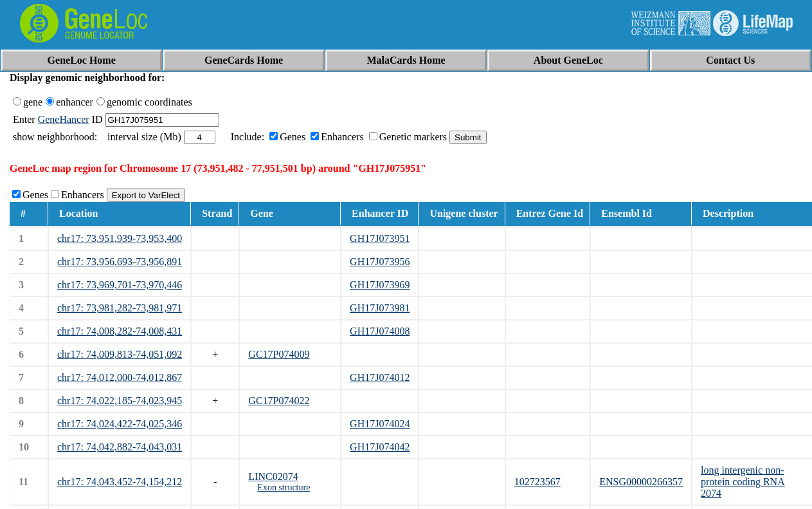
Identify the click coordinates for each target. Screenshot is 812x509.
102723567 (537, 482)
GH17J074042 (380, 447)
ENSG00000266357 (641, 482)
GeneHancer (64, 119)
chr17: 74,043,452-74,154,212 (120, 482)
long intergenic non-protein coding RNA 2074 (743, 482)
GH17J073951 (380, 238)
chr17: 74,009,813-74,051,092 (120, 354)
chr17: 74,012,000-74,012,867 (120, 377)
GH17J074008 (380, 331)
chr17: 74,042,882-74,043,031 (120, 447)
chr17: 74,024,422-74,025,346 (120, 424)
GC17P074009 (279, 354)
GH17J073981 (380, 308)
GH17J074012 (380, 377)
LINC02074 (273, 477)
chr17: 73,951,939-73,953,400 (120, 238)
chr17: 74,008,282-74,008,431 (120, 331)
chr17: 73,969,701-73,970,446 (120, 285)
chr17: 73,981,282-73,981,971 (120, 308)
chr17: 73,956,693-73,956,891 (120, 262)
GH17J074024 (380, 424)
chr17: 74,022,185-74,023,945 (120, 401)
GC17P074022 (279, 401)
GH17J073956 (380, 262)
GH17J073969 (380, 285)
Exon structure (284, 487)
